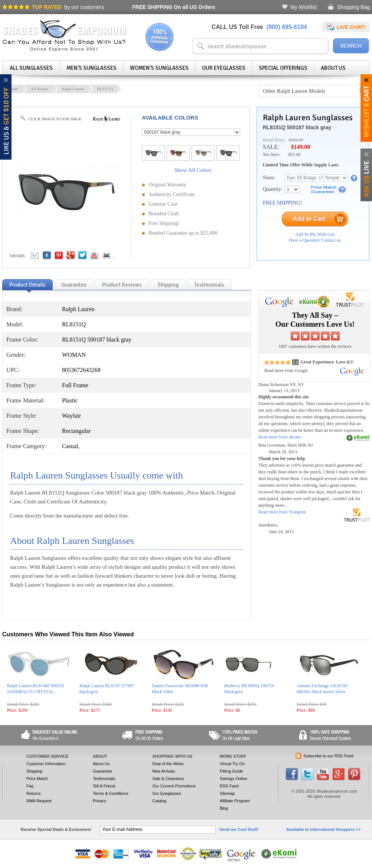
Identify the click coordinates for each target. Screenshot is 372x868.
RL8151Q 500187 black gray (297, 127)
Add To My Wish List (315, 234)
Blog (224, 808)
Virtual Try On (232, 764)
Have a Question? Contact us (315, 240)
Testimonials (104, 779)
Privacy (99, 801)
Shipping (34, 771)
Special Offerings (283, 68)
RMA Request (39, 801)
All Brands (40, 89)
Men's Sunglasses (92, 68)
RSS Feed (229, 786)
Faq (30, 786)
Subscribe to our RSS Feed (329, 756)
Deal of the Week (168, 764)
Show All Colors (193, 170)
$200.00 (296, 140)
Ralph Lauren (73, 89)
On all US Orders (174, 7)
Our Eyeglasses (224, 68)
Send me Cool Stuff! (239, 829)
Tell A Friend (104, 786)
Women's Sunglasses (159, 68)
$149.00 (300, 147)
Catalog (159, 801)
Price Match (37, 779)
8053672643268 (81, 370)
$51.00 (294, 154)
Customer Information (46, 764)
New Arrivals (164, 771)
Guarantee (102, 771)
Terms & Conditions (110, 793)
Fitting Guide (231, 771)
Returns (34, 793)
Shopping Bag (353, 7)
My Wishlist (304, 7)
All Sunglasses (31, 68)
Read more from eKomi (280, 437)
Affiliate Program (235, 801)
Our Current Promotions (174, 786)
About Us (333, 68)
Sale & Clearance (168, 779)
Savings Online (234, 779)
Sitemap (227, 793)
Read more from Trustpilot (282, 512)
